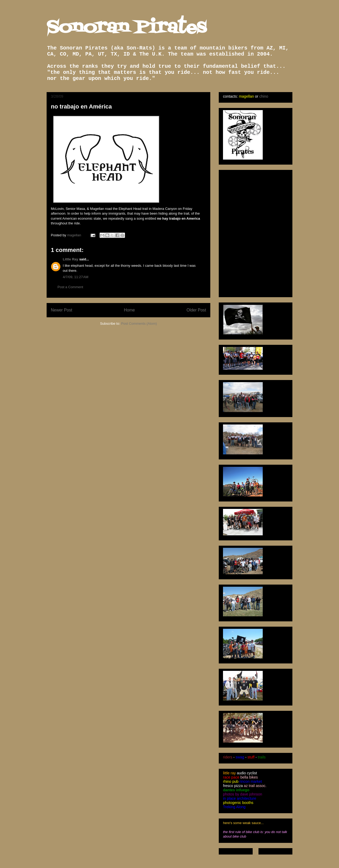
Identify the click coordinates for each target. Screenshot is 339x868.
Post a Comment (70, 287)
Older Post (196, 310)
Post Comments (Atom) (139, 324)
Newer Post (62, 310)
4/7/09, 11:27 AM (76, 277)
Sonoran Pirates (126, 28)
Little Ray (71, 259)
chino (264, 96)
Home (130, 310)
